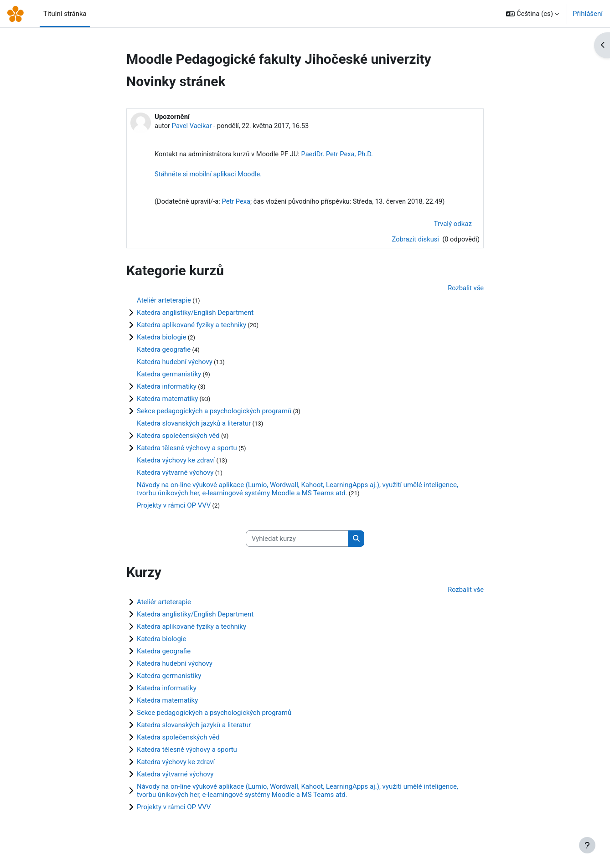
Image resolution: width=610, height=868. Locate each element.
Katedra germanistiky (169, 376)
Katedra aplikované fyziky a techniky (191, 327)
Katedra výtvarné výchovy (175, 474)
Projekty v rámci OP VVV (174, 507)
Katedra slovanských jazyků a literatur (194, 425)
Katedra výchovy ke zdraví (176, 462)
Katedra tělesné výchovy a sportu (187, 450)
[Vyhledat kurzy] (297, 541)
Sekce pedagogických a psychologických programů (214, 413)
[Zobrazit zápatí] (587, 845)
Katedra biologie (161, 339)
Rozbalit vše (465, 290)
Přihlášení (588, 14)
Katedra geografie (164, 351)
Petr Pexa (238, 203)
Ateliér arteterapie (164, 302)
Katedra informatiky (167, 388)
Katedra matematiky (167, 401)
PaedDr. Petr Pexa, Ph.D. (341, 154)
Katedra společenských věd (178, 437)
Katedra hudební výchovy (175, 364)
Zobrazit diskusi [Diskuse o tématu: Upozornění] (415, 241)
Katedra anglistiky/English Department (195, 314)
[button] (532, 14)
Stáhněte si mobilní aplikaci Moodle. (209, 175)
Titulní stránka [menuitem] (65, 14)
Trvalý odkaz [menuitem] (453, 225)
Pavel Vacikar (193, 126)
